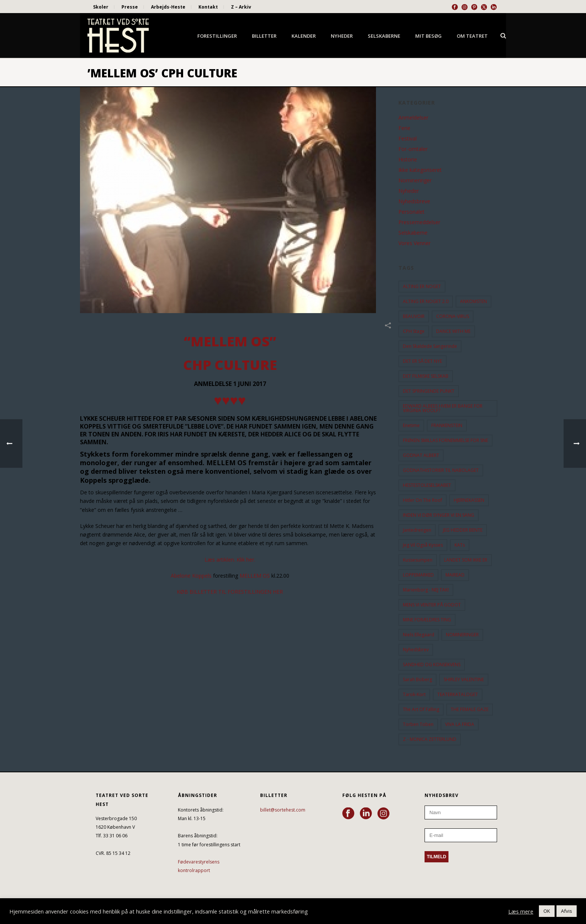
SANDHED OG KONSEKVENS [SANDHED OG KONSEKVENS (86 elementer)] (432, 665)
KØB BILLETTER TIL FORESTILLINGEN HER (230, 592)
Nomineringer (415, 180)
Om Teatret (472, 36)
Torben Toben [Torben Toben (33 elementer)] (418, 724)
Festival (408, 139)
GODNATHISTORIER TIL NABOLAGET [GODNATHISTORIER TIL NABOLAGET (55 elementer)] (441, 470)
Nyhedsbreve (414, 201)
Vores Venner (414, 243)
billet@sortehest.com (283, 810)
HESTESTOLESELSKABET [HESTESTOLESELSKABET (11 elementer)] (427, 485)
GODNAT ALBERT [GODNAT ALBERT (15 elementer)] (421, 455)
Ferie (404, 128)
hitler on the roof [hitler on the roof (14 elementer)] (422, 500)
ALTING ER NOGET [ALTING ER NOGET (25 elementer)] (422, 286)
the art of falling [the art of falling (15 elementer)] (421, 709)
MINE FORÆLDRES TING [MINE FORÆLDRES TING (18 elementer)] (427, 620)
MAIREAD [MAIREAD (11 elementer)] (455, 575)
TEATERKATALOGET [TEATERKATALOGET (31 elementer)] (458, 694)
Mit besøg (428, 36)
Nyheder (342, 36)
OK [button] (547, 911)
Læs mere (521, 911)
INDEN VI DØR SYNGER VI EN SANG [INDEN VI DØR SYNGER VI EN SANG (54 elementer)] (439, 515)
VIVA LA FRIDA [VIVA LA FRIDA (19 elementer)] (460, 724)
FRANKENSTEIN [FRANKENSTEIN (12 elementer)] (447, 425)
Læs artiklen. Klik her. (230, 560)
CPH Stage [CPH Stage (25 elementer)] (414, 331)
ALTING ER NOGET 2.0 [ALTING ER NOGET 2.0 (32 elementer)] (426, 301)
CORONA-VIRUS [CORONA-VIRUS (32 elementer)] (453, 316)
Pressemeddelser (419, 222)
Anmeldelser (413, 118)
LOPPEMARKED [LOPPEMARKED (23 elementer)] (418, 575)
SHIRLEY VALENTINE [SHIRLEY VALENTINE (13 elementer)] (464, 679)
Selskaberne (384, 36)
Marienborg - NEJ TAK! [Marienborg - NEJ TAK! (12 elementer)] (426, 590)
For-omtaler (413, 149)
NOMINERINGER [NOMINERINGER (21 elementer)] (462, 635)
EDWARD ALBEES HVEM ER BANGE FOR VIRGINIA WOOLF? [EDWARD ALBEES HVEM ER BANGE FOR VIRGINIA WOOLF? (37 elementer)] (443, 408)
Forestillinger (217, 36)
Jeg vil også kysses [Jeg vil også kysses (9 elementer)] (423, 545)
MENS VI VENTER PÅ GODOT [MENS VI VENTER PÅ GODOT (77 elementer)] (432, 605)
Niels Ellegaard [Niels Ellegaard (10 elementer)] (419, 635)
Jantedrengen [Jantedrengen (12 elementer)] (417, 530)
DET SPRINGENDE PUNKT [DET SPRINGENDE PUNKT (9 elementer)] (429, 391)
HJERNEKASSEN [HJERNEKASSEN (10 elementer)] (469, 500)
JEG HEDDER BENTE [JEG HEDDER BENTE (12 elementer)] (463, 530)
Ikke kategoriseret (420, 170)
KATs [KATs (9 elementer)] (460, 545)
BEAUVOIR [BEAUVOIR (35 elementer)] (414, 316)
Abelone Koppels (192, 576)
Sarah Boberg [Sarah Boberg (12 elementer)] (417, 679)
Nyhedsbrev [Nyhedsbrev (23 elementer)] (416, 650)
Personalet (411, 212)
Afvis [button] (567, 911)
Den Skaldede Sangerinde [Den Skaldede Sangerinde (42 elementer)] (430, 346)
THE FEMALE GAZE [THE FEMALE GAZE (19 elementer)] (470, 709)
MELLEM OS (255, 576)
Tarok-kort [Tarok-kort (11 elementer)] (414, 694)
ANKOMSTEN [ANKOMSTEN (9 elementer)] (474, 301)
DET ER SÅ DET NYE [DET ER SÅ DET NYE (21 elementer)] (422, 361)
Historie (408, 160)
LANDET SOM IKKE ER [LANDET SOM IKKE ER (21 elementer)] (466, 560)
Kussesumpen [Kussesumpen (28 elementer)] (418, 560)
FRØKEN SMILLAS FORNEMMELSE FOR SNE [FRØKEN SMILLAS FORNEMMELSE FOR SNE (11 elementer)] (445, 440)
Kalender (304, 36)
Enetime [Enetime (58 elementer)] (411, 425)
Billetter (264, 36)
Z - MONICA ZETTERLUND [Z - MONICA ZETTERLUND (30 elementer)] (430, 739)
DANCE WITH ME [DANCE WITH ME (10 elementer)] (453, 331)
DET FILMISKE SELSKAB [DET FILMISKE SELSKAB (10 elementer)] (426, 376)
